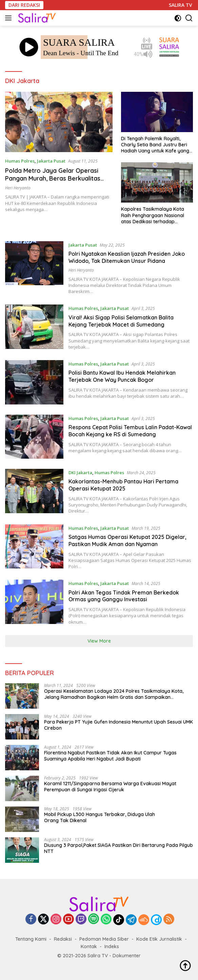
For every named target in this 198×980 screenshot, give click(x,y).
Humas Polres (20, 161)
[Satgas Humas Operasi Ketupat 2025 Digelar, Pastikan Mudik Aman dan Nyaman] (34, 547)
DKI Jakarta (80, 473)
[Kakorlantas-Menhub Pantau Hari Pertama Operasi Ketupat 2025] (34, 492)
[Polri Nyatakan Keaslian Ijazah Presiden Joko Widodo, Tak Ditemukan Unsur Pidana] (34, 268)
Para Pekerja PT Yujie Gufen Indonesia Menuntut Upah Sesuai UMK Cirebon (118, 725)
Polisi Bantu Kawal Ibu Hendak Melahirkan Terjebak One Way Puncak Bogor (122, 376)
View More (99, 641)
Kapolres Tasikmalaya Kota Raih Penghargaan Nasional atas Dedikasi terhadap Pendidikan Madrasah (153, 215)
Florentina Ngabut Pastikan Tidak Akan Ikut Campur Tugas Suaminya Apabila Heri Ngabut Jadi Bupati (110, 756)
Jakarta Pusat (51, 161)
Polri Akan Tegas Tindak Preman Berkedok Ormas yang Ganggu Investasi (124, 596)
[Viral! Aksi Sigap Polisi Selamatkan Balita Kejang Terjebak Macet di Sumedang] (34, 327)
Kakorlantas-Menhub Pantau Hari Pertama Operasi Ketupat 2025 (123, 485)
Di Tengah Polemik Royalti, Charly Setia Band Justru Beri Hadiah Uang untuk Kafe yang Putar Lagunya (155, 145)
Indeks (112, 946)
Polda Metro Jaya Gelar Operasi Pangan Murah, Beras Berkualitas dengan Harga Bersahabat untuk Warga (53, 182)
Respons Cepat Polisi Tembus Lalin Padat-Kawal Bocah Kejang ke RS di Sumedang (130, 431)
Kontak (89, 946)
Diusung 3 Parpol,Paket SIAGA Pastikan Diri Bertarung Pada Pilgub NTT (118, 848)
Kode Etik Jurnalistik (159, 939)
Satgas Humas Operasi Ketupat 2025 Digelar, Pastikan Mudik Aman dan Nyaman (127, 540)
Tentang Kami (31, 939)
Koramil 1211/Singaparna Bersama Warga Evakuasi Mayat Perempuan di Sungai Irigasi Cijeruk (110, 787)
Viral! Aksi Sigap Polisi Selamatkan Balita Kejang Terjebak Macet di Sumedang (121, 321)
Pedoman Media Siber (104, 939)
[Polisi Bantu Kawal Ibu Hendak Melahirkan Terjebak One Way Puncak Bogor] (34, 382)
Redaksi (63, 939)
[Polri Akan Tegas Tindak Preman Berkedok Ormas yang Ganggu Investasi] (34, 602)
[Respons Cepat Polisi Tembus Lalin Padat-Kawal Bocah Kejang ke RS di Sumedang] (34, 437)
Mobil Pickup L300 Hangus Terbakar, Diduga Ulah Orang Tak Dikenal (100, 817)
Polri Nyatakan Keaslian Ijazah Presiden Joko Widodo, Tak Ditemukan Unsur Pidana (127, 257)
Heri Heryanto (18, 188)
